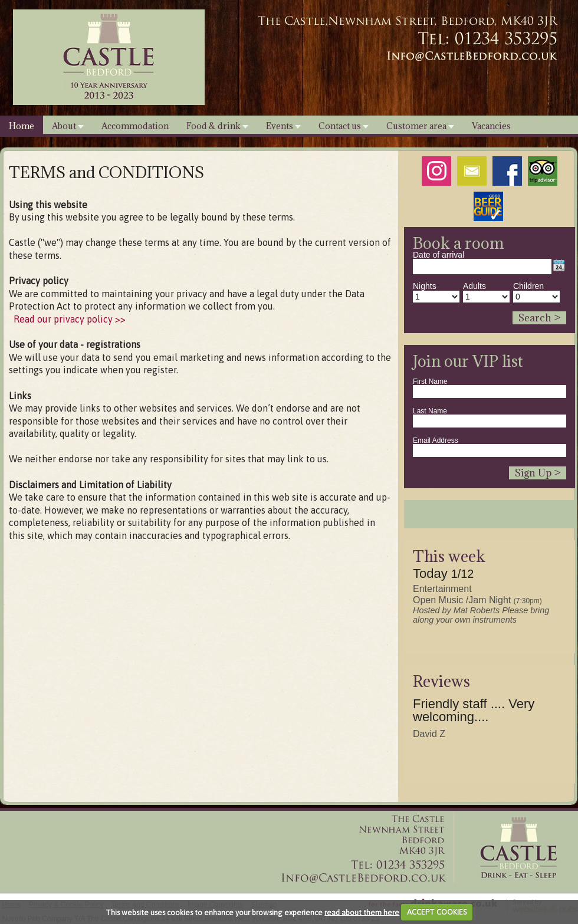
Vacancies (491, 126)
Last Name (430, 411)
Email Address (436, 440)
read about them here (362, 912)
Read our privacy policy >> (70, 319)
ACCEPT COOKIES (437, 912)
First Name (430, 382)
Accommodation (135, 126)
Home (22, 126)
